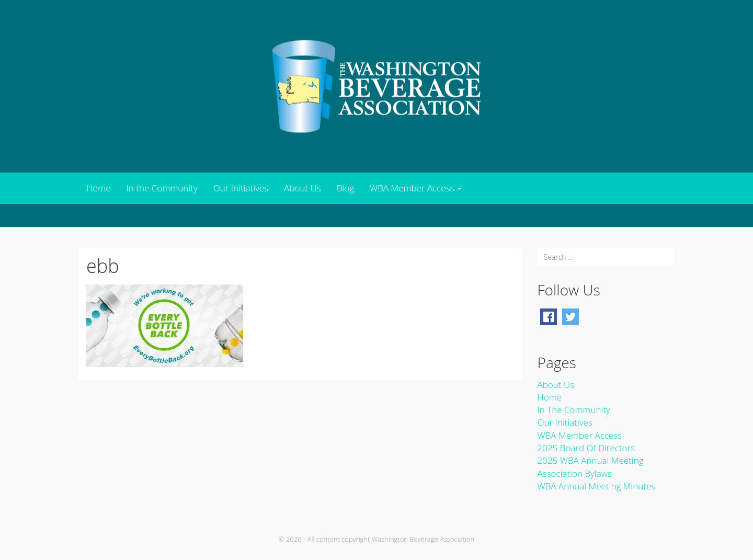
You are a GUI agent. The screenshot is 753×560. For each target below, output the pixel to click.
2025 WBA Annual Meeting (591, 460)
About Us (303, 188)
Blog (345, 188)
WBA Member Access (416, 188)
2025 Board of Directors (586, 448)
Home (99, 188)
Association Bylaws (575, 473)
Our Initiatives (241, 188)
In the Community (162, 188)
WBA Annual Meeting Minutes (597, 486)
